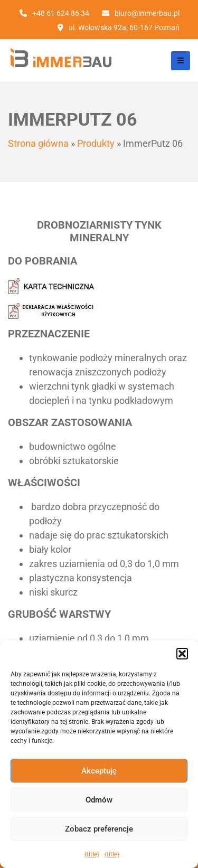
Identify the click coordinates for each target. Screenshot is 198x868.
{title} (92, 854)
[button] (182, 654)
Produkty (96, 143)
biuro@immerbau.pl (147, 13)
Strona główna (38, 143)
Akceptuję (99, 771)
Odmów (99, 800)
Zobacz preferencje (99, 829)
